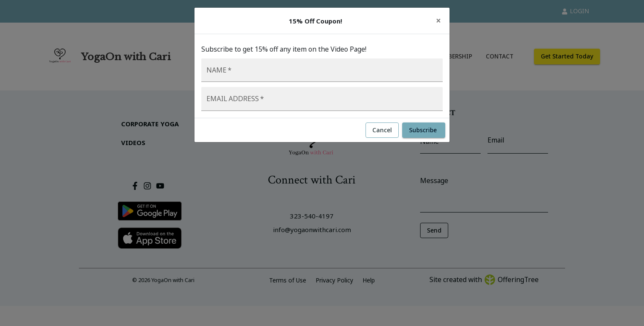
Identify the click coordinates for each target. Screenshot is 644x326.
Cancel (382, 130)
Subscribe (424, 130)
